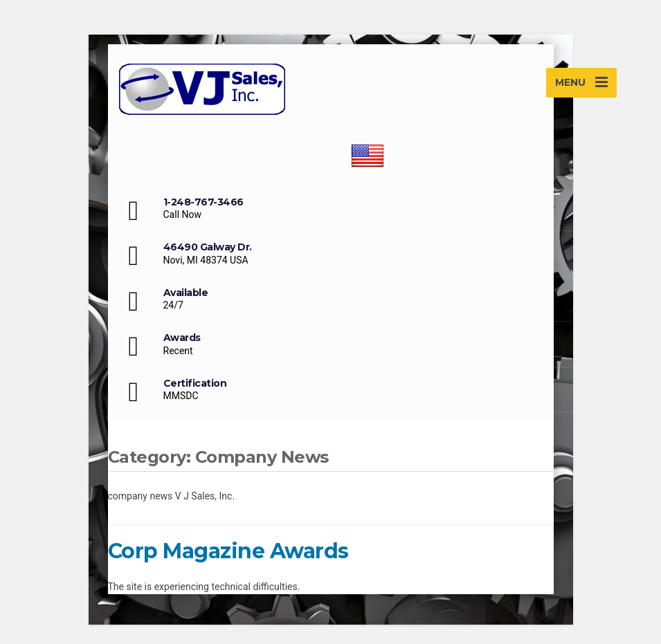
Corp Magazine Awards (228, 551)
